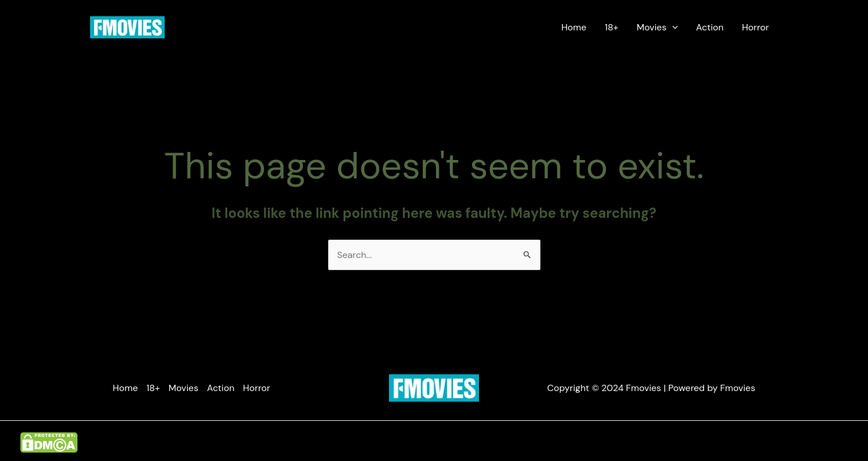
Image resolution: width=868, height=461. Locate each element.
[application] (672, 28)
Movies (657, 28)
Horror (755, 27)
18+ (612, 27)
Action (710, 27)
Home (574, 27)
